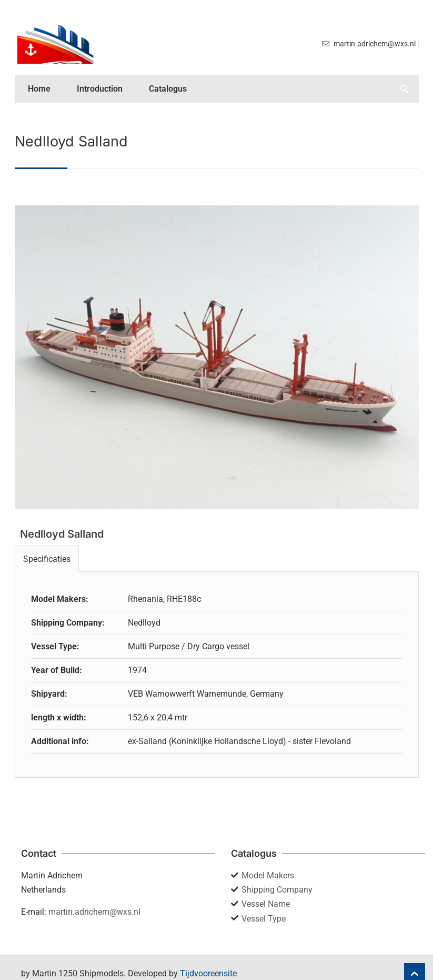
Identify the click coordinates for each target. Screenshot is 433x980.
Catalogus (168, 89)
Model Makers (268, 875)
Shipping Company (277, 890)
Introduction (100, 89)
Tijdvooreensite (208, 973)
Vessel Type (264, 919)
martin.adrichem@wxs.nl (94, 912)
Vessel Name (266, 904)
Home (39, 89)
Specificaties (47, 559)
